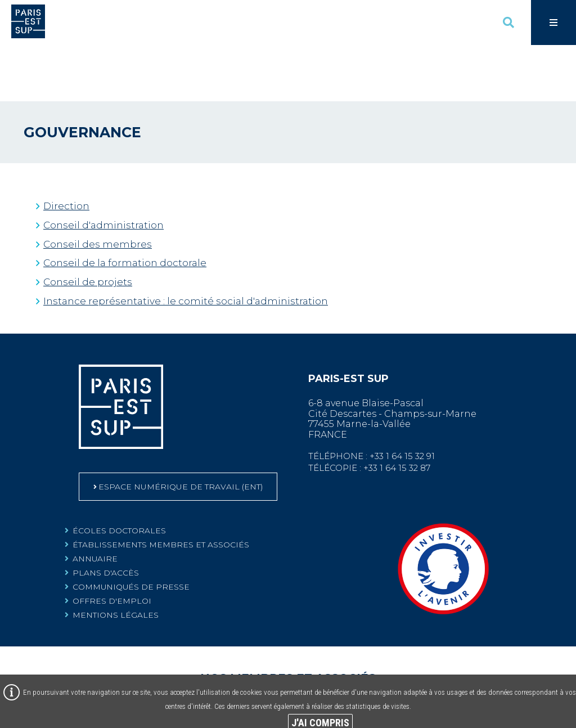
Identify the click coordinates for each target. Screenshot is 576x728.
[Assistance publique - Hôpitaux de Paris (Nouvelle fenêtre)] (435, 666)
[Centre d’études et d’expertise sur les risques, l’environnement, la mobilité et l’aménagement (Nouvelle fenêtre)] (129, 666)
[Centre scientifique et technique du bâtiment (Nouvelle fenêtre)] (535, 666)
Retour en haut (559, 294)
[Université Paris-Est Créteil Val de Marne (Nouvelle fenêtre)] (239, 666)
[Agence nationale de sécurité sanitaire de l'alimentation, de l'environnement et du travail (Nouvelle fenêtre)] (337, 666)
